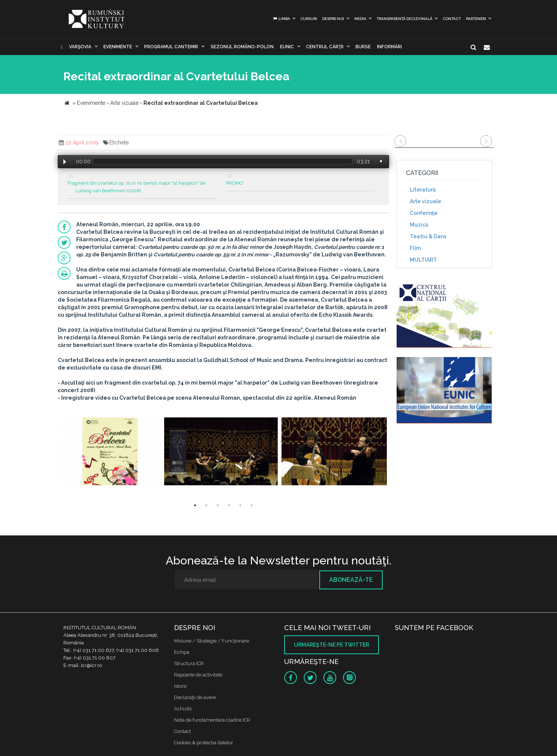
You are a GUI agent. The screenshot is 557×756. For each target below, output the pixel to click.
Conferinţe (424, 213)
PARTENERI (476, 19)
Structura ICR (189, 663)
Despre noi (333, 19)
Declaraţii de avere (195, 697)
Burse (363, 47)
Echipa (182, 652)
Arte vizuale (425, 201)
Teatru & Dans (428, 236)
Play (65, 162)
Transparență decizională (405, 19)
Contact (452, 19)
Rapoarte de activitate (198, 675)
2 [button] (206, 505)
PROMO (235, 183)
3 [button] (218, 505)
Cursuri (309, 19)
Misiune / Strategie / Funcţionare (212, 641)
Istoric (181, 686)
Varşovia (80, 47)
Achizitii (183, 709)
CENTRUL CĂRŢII (325, 47)
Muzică (419, 225)
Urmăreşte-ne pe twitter (332, 645)
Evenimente (118, 47)
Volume (381, 161)
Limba (281, 19)
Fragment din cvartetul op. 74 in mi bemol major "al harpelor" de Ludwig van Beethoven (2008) (136, 187)
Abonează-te (351, 580)
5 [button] (240, 505)
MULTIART (423, 260)
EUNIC (287, 47)
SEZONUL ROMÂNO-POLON (242, 47)
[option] (110, 452)
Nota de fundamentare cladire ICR (212, 720)
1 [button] (195, 505)
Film (415, 248)
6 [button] (252, 505)
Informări (389, 47)
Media (360, 19)
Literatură (423, 190)
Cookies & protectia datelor (204, 743)
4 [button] (229, 505)
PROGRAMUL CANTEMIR (171, 47)
